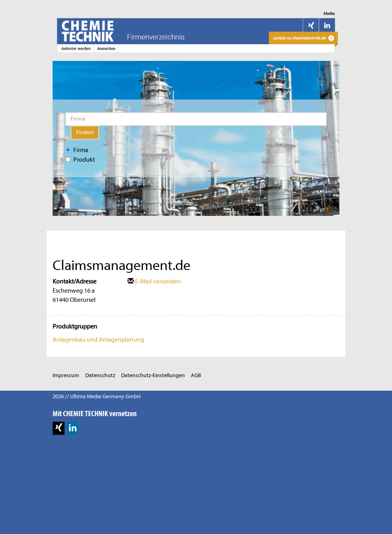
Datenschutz (100, 375)
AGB (196, 375)
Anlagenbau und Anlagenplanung (98, 340)
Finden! (85, 132)
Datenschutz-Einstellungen (153, 375)
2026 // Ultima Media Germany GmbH (97, 396)
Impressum (66, 375)
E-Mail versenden (154, 282)
